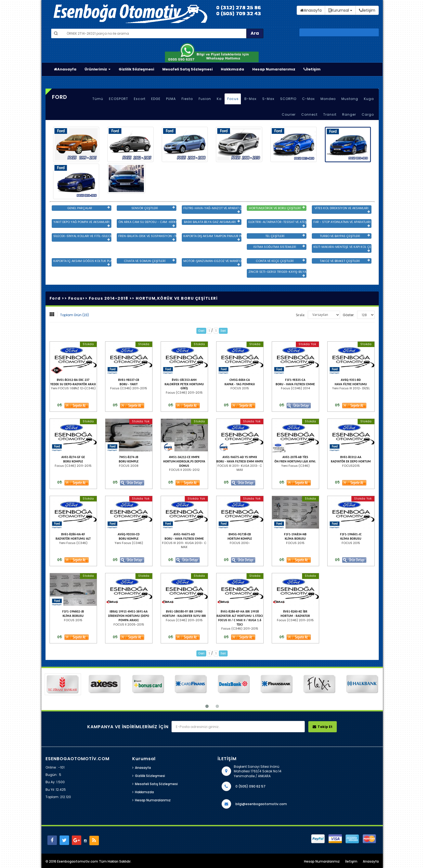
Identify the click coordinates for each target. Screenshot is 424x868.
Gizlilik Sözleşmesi (136, 69)
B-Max (250, 99)
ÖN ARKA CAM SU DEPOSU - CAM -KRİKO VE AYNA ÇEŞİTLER (147, 224)
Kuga (369, 99)
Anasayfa (65, 69)
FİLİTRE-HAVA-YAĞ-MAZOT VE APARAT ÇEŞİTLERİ (212, 210)
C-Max (308, 99)
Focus (233, 99)
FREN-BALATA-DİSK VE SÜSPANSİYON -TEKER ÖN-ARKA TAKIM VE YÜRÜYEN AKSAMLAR (147, 238)
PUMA (171, 99)
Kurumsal (340, 10)
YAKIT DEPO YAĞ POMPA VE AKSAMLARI (82, 224)
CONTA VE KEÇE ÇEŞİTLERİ (280, 261)
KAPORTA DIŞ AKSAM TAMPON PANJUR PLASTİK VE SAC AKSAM (212, 238)
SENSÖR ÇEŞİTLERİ (153, 208)
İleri (223, 331)
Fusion (205, 99)
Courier (289, 114)
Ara (255, 33)
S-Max (268, 99)
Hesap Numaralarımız (274, 69)
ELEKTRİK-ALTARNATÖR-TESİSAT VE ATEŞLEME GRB (277, 224)
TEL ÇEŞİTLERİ (285, 236)
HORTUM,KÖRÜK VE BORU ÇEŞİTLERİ (277, 208)
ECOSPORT (119, 99)
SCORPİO (288, 99)
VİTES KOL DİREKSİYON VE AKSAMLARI (342, 210)
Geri (201, 331)
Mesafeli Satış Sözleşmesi (187, 69)
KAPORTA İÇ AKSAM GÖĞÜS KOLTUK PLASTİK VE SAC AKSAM (82, 263)
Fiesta (187, 99)
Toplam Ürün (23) (75, 315)
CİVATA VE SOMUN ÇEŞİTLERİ (149, 261)
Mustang (350, 99)
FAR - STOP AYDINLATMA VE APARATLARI (342, 224)
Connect (309, 114)
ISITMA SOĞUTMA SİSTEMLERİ (279, 247)
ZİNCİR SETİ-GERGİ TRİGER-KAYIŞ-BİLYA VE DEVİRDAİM (277, 273)
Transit (330, 114)
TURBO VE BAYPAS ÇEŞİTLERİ (345, 236)
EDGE (156, 99)
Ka (219, 99)
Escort (140, 99)
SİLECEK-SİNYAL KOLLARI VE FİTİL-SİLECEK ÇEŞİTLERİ (82, 238)
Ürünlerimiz (98, 69)
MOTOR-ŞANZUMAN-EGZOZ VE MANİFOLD (212, 263)
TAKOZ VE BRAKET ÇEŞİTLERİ (345, 261)
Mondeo (328, 99)
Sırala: (300, 315)
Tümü (98, 99)
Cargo (368, 114)
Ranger (349, 114)
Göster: (349, 315)
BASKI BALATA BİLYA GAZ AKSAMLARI (212, 222)
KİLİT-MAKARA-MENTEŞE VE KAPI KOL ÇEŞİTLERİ (342, 248)
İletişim (312, 69)
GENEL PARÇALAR (88, 208)
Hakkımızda (232, 69)
